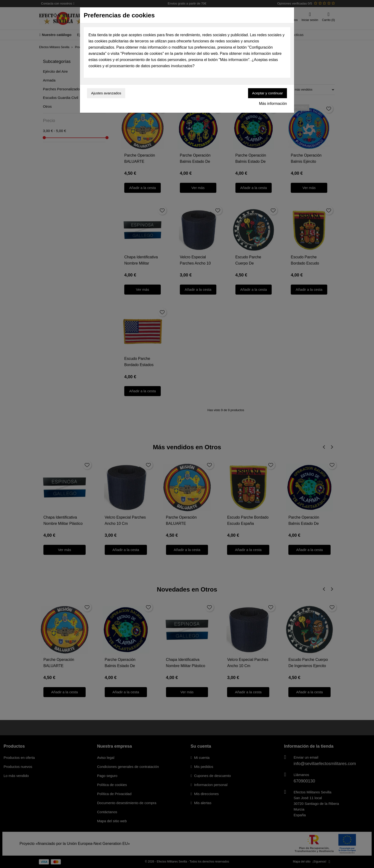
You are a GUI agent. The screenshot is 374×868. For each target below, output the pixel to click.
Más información (273, 104)
